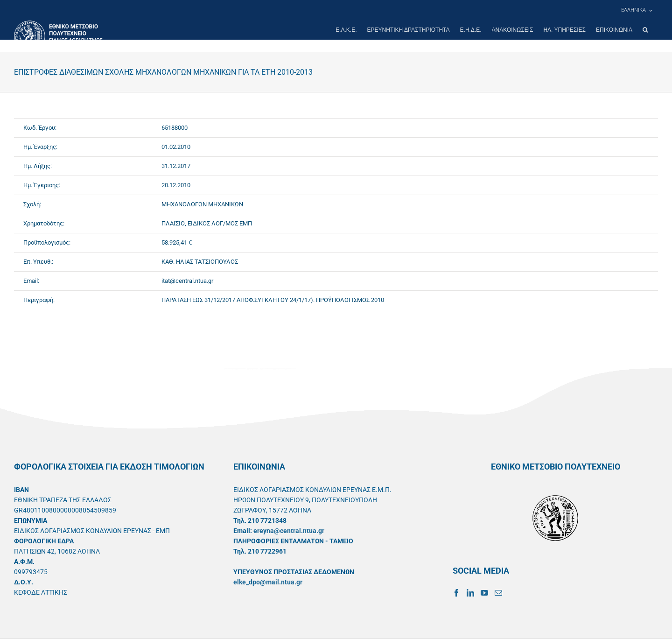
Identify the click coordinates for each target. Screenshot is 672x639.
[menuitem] (637, 10)
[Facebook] (456, 593)
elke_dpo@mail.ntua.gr (268, 582)
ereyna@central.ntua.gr (289, 531)
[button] (645, 30)
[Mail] (498, 593)
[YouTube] (484, 593)
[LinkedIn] (470, 593)
